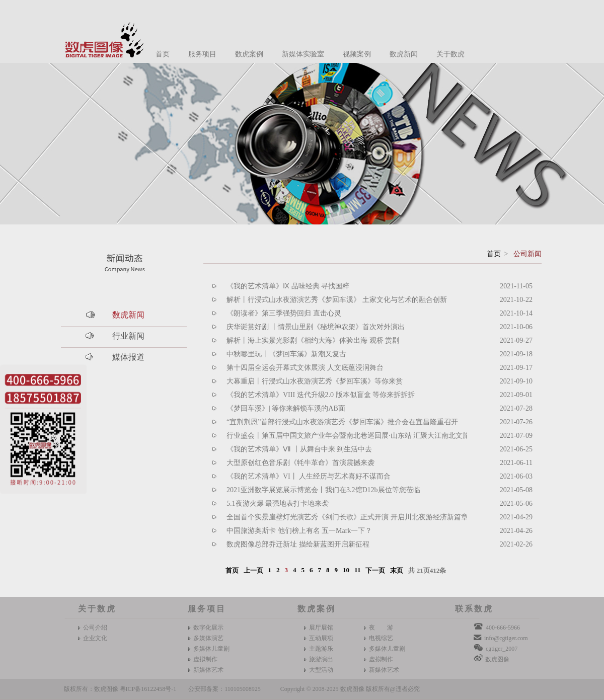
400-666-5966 (503, 628)
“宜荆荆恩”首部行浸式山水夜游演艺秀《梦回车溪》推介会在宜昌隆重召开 (342, 422)
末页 (397, 570)
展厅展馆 (321, 628)
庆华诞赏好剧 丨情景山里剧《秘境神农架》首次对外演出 (316, 327)
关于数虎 (450, 54)
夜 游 (381, 628)
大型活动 (321, 670)
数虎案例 (249, 54)
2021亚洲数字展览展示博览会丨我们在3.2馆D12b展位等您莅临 (323, 490)
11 (357, 570)
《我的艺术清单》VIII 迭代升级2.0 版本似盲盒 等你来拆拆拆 (321, 395)
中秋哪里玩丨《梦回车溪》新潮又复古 (286, 354)
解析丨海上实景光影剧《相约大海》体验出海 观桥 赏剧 (313, 340)
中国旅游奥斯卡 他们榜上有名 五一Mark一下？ (299, 531)
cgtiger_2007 (502, 649)
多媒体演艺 (208, 638)
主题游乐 (321, 649)
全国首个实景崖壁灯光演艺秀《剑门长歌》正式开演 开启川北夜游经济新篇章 (347, 517)
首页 (163, 54)
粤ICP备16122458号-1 (148, 689)
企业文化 (95, 638)
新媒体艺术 (208, 670)
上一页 (253, 570)
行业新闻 (128, 336)
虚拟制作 (205, 659)
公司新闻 (527, 254)
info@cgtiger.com (506, 638)
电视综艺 (381, 638)
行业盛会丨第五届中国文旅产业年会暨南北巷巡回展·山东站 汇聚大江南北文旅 (348, 436)
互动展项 (321, 638)
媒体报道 (128, 357)
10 (346, 570)
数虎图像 (497, 659)
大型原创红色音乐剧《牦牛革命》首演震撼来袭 (300, 463)
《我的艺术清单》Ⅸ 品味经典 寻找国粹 (288, 286)
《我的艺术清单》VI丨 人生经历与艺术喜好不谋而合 (309, 476)
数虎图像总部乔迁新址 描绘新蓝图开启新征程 (298, 544)
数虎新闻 (404, 54)
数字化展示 (208, 628)
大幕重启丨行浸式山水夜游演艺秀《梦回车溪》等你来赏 (315, 381)
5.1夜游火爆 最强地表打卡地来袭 (278, 503)
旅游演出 (321, 659)
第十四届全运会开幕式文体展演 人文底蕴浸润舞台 (305, 368)
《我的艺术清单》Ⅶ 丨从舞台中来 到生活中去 (299, 449)
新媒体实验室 (303, 54)
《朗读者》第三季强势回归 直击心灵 (284, 313)
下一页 (375, 570)
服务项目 (202, 54)
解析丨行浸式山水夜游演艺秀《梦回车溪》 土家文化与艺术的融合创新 (337, 300)
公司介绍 (95, 628)
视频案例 (357, 54)
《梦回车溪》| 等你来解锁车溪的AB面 (286, 408)
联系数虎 (474, 609)
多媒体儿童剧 (211, 649)
